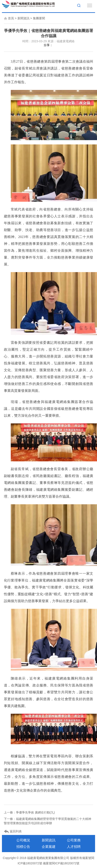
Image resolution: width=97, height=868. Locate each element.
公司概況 (23, 840)
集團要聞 (39, 18)
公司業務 (74, 840)
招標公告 (23, 847)
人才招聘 (74, 847)
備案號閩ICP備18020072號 (61, 863)
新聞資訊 (23, 18)
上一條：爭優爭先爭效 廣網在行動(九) (29, 812)
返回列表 (13, 832)
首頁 (11, 18)
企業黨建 (49, 847)
